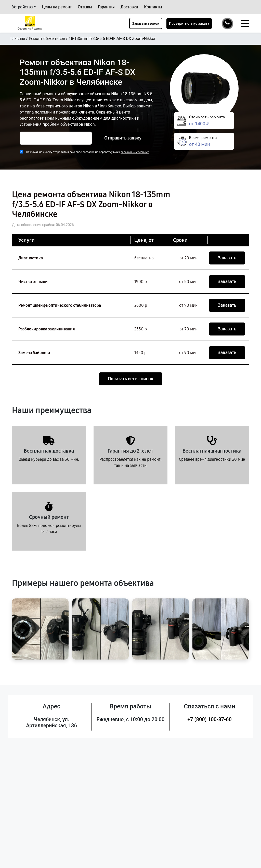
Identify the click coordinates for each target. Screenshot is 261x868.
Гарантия (106, 7)
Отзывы (85, 7)
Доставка (129, 7)
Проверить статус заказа (189, 24)
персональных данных (135, 152)
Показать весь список (131, 379)
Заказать (227, 258)
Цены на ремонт (57, 7)
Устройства (22, 7)
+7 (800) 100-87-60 (210, 719)
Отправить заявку (123, 138)
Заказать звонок (146, 24)
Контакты (153, 7)
